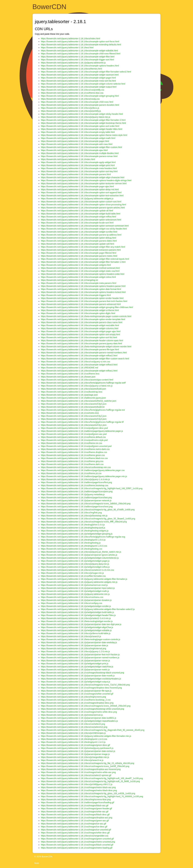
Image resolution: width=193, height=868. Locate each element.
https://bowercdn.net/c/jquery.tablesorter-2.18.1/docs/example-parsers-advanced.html (81, 304)
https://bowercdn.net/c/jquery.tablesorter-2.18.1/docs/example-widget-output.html (79, 87)
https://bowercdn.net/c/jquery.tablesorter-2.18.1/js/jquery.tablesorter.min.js (75, 594)
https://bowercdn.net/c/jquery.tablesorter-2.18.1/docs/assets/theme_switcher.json (79, 401)
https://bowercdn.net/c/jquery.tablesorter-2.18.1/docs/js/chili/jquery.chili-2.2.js (77, 784)
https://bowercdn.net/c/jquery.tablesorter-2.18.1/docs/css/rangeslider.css (75, 836)
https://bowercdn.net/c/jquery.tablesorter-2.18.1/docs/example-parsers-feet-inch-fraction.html (84, 301)
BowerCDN (49, 7)
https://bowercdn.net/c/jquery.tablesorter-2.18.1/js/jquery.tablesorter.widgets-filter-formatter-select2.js (88, 609)
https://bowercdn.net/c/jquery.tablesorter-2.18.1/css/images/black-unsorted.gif (77, 845)
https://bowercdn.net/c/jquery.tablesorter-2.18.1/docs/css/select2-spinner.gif (76, 775)
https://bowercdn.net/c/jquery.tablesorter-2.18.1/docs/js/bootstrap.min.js (74, 516)
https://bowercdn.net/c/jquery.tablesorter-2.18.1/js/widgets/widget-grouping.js (77, 534)
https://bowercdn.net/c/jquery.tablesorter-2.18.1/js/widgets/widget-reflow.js (75, 567)
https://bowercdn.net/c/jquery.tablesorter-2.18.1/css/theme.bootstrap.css (74, 485)
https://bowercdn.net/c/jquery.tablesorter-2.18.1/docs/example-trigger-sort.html (77, 60)
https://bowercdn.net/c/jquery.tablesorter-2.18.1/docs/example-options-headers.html (80, 66)
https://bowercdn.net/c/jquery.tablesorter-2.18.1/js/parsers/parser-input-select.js (78, 588)
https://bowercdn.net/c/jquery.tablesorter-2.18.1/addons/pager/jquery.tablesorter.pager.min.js (84, 476)
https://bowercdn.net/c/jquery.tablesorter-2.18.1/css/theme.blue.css (72, 93)
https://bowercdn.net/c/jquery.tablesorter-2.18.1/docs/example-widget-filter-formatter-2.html (83, 120)
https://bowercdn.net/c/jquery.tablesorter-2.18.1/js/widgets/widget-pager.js (75, 561)
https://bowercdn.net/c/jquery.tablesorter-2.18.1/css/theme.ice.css (71, 443)
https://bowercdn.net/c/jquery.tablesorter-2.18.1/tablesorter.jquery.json (73, 398)
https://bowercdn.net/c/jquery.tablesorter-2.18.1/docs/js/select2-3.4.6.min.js (76, 618)
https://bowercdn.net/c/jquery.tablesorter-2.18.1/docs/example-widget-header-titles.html (81, 129)
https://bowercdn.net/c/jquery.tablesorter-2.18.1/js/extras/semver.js (72, 715)
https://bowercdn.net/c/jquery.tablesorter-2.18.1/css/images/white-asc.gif (75, 812)
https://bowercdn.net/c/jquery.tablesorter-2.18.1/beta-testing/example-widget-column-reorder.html (86, 347)
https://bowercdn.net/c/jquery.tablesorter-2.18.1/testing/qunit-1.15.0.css (74, 546)
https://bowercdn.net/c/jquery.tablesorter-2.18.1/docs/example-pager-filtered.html (78, 253)
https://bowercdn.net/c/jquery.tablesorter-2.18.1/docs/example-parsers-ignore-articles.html (83, 208)
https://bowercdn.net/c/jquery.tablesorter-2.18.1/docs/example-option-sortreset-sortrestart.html (85, 226)
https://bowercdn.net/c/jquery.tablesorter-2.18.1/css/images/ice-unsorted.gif (76, 830)
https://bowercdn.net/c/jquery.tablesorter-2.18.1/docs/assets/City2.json (74, 416)
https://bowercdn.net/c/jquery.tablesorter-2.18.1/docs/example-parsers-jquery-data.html (81, 343)
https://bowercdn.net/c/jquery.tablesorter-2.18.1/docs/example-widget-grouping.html (80, 96)
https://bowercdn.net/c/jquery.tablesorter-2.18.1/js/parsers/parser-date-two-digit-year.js (81, 624)
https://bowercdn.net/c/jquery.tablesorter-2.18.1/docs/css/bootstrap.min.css (76, 467)
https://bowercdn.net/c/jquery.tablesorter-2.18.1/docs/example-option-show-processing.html (83, 205)
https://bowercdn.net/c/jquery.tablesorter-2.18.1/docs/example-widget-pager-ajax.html (81, 331)
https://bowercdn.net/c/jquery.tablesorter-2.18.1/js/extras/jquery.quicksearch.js (77, 748)
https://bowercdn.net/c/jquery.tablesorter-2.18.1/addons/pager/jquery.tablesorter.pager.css (83, 470)
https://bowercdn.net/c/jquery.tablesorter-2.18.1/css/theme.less (70, 374)
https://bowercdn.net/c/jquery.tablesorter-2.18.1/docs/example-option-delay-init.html (80, 189)
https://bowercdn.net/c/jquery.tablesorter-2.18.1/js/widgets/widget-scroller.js (76, 606)
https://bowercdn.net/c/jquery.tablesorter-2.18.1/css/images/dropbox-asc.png (77, 818)
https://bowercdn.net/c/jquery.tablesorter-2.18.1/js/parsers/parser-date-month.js (78, 676)
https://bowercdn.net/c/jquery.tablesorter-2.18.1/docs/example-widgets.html (76, 265)
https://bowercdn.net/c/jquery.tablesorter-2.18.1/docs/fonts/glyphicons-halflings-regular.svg (83, 537)
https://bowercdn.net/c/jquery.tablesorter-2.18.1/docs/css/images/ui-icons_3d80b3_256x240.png (86, 504)
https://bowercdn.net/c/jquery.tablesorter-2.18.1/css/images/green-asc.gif (75, 821)
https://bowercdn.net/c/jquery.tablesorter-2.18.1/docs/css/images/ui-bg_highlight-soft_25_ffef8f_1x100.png (90, 781)
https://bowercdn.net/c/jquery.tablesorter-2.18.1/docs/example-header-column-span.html (82, 340)
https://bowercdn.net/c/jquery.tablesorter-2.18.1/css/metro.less (70, 413)
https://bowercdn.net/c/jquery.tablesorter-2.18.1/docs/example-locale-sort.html (77, 223)
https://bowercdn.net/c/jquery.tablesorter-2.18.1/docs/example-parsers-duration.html (80, 105)
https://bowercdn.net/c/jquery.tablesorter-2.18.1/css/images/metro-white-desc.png (79, 712)
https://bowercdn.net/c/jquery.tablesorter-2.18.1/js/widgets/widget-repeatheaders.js (79, 721)
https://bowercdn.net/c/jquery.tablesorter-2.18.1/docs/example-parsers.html (76, 174)
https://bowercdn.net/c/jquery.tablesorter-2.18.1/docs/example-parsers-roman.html (79, 156)
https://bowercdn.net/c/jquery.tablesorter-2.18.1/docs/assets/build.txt (73, 407)
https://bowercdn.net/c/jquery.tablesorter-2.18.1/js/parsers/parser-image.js (75, 754)
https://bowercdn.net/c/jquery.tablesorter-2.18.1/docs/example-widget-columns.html (80, 328)
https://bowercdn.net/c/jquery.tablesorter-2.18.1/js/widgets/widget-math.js (75, 591)
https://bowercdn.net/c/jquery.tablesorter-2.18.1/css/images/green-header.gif (76, 809)
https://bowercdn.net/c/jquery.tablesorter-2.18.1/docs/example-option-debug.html (78, 238)
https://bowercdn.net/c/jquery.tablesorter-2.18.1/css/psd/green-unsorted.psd (76, 446)
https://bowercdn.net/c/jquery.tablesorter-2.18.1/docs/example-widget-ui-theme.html (80, 310)
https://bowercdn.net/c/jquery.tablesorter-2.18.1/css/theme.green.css (73, 455)
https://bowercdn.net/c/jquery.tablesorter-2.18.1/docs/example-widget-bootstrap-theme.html (83, 123)
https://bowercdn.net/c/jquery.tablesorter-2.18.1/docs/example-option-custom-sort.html (81, 202)
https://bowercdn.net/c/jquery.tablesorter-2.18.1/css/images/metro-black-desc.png (79, 790)
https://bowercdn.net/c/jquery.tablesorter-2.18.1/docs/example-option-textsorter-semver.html (84, 183)
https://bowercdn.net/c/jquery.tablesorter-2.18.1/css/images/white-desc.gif (75, 833)
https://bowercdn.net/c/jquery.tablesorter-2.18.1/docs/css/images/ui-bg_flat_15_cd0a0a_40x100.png (87, 763)
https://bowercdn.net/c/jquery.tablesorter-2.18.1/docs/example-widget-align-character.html (83, 177)
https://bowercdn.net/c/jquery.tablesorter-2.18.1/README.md (69, 368)
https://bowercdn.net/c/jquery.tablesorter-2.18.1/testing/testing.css (72, 549)
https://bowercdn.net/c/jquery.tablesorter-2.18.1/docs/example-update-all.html (77, 211)
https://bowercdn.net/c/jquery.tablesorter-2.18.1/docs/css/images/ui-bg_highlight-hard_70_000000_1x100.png (92, 796)
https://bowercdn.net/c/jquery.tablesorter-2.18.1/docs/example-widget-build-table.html (81, 214)
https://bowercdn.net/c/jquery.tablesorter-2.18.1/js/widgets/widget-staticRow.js (77, 667)
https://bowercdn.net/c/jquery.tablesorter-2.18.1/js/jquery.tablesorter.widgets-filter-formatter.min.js (86, 736)
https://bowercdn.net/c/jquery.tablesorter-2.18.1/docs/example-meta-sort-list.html (78, 81)
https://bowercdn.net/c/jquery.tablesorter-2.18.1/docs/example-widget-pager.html (78, 78)
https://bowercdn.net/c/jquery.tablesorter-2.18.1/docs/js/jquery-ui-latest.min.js (77, 386)
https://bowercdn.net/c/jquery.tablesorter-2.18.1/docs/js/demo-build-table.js (76, 633)
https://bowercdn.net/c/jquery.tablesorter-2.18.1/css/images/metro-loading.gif (77, 848)
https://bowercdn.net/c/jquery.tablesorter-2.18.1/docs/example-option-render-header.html (82, 298)
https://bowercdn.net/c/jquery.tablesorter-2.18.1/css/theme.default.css (73, 437)
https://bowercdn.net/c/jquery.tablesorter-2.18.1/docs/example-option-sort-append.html (81, 193)
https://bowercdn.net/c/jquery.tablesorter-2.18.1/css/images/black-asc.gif (75, 805)
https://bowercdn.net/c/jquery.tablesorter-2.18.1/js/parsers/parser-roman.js (75, 661)
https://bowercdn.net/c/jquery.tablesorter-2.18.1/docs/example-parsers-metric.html (79, 256)
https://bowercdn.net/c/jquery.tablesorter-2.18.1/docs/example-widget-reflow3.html (79, 365)
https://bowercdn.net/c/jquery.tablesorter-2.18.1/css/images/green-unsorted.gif (77, 839)
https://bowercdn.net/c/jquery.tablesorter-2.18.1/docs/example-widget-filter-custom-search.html (85, 359)
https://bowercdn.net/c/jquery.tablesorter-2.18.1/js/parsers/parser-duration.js (76, 600)
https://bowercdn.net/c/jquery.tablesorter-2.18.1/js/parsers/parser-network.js (76, 501)
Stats (37, 863)
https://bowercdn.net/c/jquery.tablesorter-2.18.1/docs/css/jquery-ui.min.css (75, 362)
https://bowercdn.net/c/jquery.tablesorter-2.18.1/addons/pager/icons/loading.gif (77, 802)
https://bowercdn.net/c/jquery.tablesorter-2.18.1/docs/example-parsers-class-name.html (82, 322)
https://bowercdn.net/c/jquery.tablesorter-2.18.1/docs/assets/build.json (73, 389)
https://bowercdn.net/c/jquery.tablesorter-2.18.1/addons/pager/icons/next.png (77, 507)
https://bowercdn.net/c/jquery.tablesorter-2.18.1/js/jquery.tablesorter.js (73, 63)
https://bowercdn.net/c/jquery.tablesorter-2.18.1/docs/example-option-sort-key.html (79, 171)
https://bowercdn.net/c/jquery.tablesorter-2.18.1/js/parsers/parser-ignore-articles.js (79, 555)
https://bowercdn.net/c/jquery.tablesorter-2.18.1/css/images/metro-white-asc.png (78, 772)
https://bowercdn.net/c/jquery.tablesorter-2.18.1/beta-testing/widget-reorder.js (77, 621)
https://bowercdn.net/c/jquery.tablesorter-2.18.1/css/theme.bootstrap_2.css (76, 700)
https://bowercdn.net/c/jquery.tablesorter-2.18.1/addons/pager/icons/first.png (76, 482)
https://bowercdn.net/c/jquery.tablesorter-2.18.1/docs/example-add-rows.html (77, 144)
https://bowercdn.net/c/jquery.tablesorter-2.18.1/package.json (69, 395)
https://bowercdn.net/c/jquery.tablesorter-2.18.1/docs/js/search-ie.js (72, 760)
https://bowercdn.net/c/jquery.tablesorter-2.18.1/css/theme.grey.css (72, 461)
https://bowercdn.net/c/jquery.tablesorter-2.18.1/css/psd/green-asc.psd (74, 434)
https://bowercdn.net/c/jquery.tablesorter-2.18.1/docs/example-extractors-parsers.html (81, 250)
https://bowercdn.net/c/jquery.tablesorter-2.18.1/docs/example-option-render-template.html (83, 319)
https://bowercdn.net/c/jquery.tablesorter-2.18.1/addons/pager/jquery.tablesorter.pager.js (82, 431)
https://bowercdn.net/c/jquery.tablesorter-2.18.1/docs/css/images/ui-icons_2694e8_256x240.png (86, 706)
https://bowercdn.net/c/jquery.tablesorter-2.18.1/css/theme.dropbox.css (74, 452)
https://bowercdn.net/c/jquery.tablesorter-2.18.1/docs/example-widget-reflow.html (78, 217)
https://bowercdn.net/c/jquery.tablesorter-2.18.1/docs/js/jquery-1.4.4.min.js (75, 479)
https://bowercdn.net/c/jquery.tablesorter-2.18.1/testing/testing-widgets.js (75, 531)
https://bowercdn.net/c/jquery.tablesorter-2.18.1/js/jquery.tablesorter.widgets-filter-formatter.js (84, 579)
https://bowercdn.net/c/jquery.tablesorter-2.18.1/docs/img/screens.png (73, 697)
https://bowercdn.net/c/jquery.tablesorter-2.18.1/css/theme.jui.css (71, 473)
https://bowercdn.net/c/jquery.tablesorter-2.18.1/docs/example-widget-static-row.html (80, 271)
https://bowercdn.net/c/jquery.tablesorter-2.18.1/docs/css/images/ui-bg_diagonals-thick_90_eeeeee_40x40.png (93, 730)
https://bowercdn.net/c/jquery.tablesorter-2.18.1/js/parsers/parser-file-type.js (76, 691)
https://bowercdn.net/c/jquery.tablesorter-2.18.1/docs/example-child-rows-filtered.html (81, 54)
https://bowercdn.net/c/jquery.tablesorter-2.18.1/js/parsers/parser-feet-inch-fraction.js (80, 655)
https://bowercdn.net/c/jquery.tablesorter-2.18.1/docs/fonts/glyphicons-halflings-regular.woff (83, 383)
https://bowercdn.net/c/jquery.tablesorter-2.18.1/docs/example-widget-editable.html (79, 51)
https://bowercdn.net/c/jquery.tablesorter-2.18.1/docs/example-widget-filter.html (78, 57)
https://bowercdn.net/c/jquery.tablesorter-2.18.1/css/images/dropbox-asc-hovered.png (81, 769)
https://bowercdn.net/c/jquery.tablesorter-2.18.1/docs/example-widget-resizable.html (80, 325)
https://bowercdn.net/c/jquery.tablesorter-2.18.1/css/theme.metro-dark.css (75, 449)
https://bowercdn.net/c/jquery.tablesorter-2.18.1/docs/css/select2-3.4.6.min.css (77, 570)
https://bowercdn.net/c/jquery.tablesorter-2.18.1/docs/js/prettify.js (71, 111)
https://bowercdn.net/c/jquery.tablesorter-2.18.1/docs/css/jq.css (70, 99)
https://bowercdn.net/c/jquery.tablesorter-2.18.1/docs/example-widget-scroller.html (79, 232)
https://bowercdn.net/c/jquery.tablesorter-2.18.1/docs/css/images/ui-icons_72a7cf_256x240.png (85, 685)
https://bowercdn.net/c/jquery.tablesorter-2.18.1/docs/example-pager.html (75, 141)
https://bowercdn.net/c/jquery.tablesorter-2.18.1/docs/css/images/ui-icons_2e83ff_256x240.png (85, 766)
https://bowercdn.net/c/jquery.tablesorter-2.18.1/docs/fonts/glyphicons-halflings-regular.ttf (82, 422)
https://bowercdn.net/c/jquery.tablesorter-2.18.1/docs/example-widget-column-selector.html (83, 84)
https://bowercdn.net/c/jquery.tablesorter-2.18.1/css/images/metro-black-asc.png (78, 787)
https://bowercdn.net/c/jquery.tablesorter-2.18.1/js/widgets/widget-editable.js (76, 630)
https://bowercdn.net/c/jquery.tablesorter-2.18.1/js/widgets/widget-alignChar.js (77, 627)
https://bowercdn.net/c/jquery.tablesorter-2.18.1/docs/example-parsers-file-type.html (80, 350)
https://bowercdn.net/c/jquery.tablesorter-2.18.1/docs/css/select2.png (73, 724)
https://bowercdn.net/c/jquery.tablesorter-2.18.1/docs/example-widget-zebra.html (78, 277)
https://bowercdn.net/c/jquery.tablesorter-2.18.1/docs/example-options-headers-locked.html (83, 292)
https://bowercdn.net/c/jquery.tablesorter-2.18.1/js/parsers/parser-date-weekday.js (79, 642)
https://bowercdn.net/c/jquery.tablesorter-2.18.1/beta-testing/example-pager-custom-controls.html (86, 316)
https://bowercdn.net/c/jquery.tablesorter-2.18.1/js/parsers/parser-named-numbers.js (80, 658)
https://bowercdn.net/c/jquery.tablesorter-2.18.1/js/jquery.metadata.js (73, 494)
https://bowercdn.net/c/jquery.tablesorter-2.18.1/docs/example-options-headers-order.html (83, 274)
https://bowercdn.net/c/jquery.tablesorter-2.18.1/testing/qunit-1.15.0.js (73, 540)
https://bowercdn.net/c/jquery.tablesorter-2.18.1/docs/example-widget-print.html (78, 165)
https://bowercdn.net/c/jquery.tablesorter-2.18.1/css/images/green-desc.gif (75, 745)
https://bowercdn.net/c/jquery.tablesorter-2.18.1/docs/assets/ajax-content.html (77, 380)
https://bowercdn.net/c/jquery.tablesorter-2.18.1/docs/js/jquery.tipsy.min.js (75, 564)
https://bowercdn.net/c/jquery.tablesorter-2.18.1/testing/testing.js (71, 543)
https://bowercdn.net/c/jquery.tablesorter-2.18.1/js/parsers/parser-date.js (74, 645)
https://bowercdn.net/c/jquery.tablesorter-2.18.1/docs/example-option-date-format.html (81, 289)
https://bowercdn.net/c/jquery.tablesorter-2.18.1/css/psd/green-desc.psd (74, 428)
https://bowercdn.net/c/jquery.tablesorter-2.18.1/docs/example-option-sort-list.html (79, 337)
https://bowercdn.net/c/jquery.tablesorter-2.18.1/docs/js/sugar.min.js (72, 573)
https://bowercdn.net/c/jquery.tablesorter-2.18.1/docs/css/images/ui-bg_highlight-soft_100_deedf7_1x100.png (92, 778)
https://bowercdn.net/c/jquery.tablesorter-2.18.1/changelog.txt (69, 280)
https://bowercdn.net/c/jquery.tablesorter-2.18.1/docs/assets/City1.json (74, 425)
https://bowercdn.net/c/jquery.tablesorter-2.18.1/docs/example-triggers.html (76, 295)
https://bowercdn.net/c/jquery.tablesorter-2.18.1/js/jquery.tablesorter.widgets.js (77, 199)
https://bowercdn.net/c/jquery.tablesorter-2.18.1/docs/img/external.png (73, 648)
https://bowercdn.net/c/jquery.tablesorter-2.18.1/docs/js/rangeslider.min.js (75, 757)
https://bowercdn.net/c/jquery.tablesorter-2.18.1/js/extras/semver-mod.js (74, 585)
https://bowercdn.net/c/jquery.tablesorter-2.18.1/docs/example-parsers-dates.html (79, 241)
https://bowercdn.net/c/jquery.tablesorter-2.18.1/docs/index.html (70, 39)
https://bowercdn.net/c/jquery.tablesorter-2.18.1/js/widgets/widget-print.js (75, 664)
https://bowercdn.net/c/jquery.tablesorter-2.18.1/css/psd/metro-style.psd (74, 440)
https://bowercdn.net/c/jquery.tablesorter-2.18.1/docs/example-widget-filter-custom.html (81, 147)
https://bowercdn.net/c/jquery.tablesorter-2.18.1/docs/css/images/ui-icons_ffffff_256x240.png (84, 522)
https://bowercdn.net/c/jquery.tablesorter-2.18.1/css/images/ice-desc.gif (74, 827)
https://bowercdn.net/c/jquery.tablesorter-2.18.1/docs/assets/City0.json (74, 404)
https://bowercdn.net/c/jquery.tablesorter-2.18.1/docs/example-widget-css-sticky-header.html (84, 229)
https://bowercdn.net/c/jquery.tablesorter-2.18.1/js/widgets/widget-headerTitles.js (78, 615)
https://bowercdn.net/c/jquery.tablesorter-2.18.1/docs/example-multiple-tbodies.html (80, 153)
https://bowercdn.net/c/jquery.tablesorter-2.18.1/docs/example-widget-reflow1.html (79, 371)
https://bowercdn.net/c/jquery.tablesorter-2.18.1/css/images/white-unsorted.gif (77, 694)
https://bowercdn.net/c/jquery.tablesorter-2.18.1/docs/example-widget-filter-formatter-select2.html (86, 72)
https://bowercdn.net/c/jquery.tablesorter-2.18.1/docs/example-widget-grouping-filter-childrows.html (87, 307)
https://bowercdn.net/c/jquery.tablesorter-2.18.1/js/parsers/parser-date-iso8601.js (78, 718)
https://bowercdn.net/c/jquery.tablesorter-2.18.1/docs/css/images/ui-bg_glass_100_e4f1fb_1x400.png (88, 793)
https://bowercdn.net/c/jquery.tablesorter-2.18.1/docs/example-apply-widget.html (78, 162)
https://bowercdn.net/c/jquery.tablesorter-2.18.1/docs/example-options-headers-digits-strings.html (86, 180)
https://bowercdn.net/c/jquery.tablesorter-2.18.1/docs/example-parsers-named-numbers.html (84, 353)
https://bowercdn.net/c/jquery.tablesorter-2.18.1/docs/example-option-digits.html (78, 313)
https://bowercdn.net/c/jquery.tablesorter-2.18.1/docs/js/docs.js (70, 108)
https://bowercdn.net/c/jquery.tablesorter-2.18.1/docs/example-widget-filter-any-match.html (83, 247)
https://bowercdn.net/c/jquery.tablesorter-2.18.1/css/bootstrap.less (72, 392)
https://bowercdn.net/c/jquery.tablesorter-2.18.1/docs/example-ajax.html (74, 150)
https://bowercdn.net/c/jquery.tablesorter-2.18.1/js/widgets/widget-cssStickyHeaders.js (81, 679)
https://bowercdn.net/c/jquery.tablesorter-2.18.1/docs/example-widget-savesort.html (80, 75)
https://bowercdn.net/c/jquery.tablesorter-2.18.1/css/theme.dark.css (72, 464)
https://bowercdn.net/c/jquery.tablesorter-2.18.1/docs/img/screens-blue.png (76, 799)
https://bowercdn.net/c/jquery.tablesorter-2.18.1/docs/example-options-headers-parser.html (83, 286)
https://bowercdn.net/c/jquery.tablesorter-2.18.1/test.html (67, 48)
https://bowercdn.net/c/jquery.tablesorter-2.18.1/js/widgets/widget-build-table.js (77, 612)
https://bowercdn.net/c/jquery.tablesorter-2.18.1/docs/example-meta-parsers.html (78, 283)
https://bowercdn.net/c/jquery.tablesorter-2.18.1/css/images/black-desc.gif (75, 815)
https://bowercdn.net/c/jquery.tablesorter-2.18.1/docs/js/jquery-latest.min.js (76, 117)
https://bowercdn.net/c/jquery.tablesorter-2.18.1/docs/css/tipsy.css (71, 603)
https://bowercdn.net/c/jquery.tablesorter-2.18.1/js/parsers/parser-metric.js (75, 670)
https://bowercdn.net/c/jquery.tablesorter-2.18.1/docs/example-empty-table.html (78, 132)
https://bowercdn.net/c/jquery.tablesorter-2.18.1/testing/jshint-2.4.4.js (73, 525)
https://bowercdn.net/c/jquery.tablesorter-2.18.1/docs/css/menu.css (72, 597)
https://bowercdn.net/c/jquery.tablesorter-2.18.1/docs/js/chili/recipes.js (73, 733)
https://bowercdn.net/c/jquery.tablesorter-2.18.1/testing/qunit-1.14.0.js (73, 742)
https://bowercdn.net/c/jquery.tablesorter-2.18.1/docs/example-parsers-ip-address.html (81, 235)
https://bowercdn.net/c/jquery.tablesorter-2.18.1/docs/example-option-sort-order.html (80, 126)
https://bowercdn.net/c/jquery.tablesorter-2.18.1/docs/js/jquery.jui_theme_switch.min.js (81, 552)
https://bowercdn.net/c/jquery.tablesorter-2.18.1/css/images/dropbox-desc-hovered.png (81, 688)
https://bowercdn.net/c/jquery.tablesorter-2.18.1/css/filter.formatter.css (73, 576)
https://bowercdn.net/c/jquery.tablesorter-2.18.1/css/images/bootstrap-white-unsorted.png (82, 709)
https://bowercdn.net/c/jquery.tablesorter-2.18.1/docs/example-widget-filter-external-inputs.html (85, 259)
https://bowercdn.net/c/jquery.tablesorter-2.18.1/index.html (68, 159)
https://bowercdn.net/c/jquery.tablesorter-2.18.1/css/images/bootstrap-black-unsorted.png (82, 673)
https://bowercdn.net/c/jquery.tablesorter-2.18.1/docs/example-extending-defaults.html (81, 45)
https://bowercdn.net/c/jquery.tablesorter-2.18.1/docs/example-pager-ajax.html (77, 186)
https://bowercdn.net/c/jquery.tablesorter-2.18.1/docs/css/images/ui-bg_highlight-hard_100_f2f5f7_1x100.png (92, 488)
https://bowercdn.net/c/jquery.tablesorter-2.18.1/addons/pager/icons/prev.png (77, 491)
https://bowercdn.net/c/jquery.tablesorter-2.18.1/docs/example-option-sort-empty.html (80, 334)
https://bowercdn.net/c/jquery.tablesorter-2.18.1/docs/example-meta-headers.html (79, 168)
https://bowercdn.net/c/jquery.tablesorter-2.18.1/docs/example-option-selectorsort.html (81, 220)
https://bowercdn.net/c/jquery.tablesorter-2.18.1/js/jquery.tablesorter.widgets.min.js (79, 582)
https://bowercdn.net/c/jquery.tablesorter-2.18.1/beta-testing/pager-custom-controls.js (81, 639)
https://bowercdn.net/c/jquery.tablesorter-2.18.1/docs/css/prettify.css (73, 90)
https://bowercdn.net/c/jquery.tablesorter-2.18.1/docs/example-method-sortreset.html (80, 268)
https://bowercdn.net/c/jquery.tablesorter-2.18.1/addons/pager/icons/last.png (76, 497)
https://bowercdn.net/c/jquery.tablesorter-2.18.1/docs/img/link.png (71, 513)
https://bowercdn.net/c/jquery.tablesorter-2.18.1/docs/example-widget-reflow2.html (79, 356)
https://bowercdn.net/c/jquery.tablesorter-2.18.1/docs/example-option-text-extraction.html (82, 196)
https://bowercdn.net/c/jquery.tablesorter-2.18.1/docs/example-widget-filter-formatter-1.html (83, 262)
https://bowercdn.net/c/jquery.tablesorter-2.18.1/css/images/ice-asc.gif (73, 824)
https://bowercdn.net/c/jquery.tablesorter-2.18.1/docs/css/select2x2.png (74, 727)
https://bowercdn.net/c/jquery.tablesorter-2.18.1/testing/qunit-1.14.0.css (74, 739)
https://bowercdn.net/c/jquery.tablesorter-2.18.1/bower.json (68, 377)
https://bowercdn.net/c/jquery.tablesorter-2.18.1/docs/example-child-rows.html (77, 102)
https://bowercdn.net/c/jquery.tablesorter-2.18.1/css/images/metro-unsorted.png (78, 842)
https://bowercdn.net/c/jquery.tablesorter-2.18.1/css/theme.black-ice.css (74, 458)
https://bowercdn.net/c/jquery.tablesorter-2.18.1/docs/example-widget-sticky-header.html (82, 114)
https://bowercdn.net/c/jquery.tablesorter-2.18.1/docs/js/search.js (71, 636)
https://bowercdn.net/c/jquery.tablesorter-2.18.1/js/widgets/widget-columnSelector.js (80, 558)
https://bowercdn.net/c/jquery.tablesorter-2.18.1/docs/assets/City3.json (74, 419)
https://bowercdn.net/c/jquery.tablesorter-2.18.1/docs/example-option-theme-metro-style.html (84, 135)
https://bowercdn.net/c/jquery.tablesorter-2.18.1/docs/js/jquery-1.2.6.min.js (75, 651)
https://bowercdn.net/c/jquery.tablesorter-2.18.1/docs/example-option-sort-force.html (80, 42)
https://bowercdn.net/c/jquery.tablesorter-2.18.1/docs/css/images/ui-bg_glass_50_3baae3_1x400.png (88, 519)
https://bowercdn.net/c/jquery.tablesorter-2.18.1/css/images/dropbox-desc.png (77, 703)
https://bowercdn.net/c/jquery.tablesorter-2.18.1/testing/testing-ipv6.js (73, 528)
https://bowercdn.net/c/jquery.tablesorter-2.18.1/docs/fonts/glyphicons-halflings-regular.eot (83, 410)
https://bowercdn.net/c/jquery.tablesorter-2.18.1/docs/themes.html (71, 69)
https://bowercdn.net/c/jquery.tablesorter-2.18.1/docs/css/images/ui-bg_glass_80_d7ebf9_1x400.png (88, 510)
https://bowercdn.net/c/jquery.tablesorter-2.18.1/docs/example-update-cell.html (77, 244)
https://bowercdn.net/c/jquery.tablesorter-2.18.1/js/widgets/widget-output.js (75, 682)
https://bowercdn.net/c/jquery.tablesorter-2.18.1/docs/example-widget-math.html (78, 138)
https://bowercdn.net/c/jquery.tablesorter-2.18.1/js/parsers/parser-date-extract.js (78, 751)
